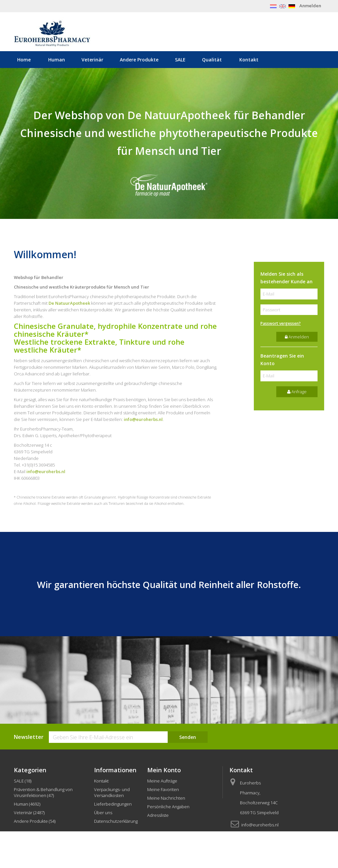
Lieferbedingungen (113, 804)
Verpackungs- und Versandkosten (112, 792)
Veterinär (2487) (29, 813)
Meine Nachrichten (166, 798)
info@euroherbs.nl (143, 419)
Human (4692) (27, 804)
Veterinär (92, 60)
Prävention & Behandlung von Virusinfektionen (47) (43, 792)
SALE (180, 60)
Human (57, 60)
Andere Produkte (139, 60)
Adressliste (158, 815)
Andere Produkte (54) (35, 821)
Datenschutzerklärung (116, 821)
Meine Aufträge (162, 781)
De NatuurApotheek (69, 303)
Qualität (212, 60)
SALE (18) (23, 781)
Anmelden (310, 6)
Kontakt (249, 60)
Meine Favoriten (163, 789)
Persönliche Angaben (168, 807)
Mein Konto (164, 770)
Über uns (103, 813)
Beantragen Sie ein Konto (282, 360)
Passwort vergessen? (281, 323)
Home (24, 60)
